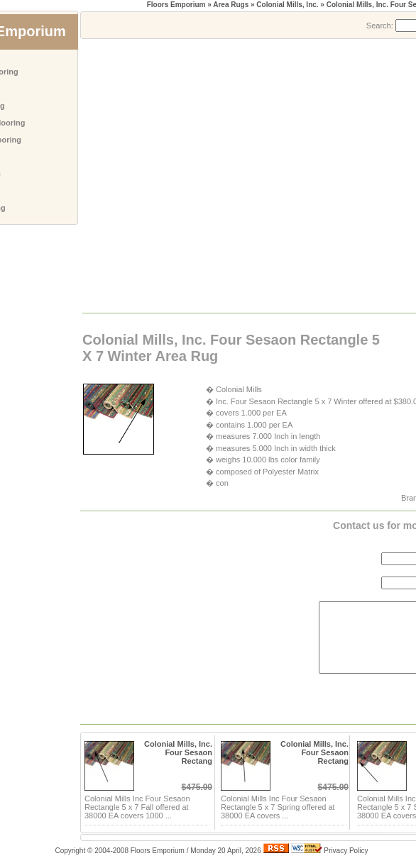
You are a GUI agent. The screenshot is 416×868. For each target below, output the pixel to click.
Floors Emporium (176, 5)
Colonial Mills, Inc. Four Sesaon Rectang (178, 752)
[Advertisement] (133, 175)
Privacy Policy (346, 851)
